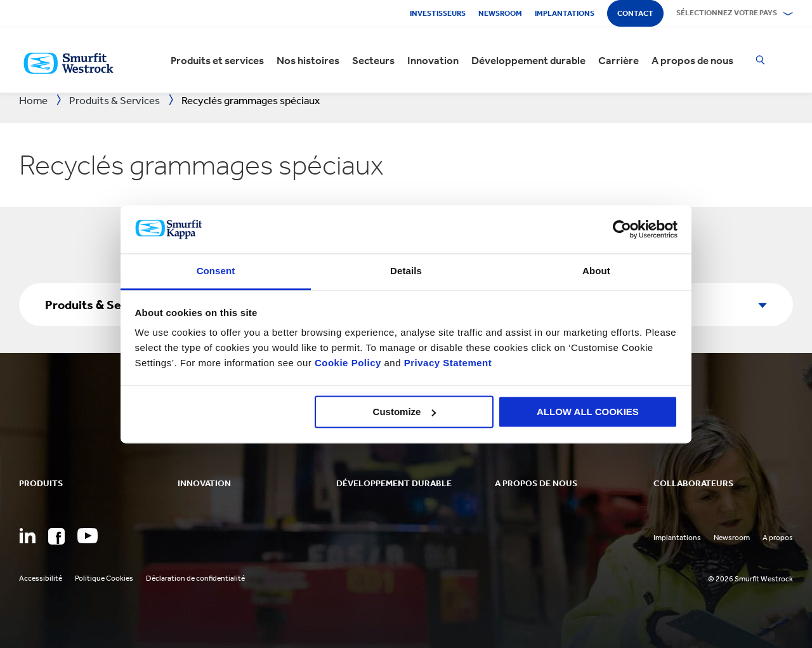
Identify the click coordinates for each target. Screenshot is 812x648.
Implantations (565, 13)
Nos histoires (308, 60)
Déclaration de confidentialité (195, 578)
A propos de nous (692, 60)
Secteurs (373, 60)
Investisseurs (438, 13)
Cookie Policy (348, 363)
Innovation (433, 60)
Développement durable (528, 60)
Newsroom (500, 13)
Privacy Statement (446, 363)
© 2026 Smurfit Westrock (750, 579)
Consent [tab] (216, 271)
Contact (635, 13)
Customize (405, 412)
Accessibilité (41, 578)
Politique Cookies (104, 578)
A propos (778, 538)
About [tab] (596, 271)
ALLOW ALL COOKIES (588, 412)
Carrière (619, 60)
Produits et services (217, 60)
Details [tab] (406, 271)
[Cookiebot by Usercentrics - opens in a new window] (622, 229)
